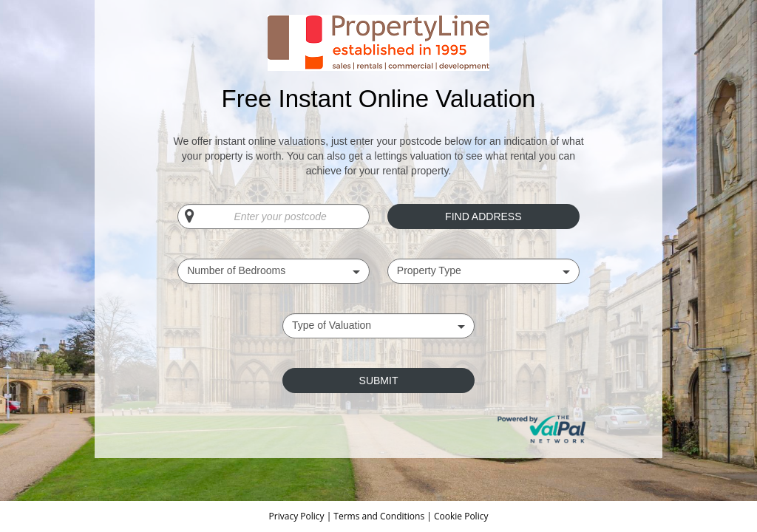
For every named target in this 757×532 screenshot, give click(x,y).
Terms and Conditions (379, 516)
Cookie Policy (461, 516)
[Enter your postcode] (274, 216)
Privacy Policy (298, 516)
